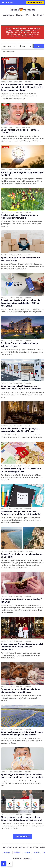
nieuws (20, 15)
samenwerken (7, 847)
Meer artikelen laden (22, 836)
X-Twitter (37, 853)
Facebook (17, 853)
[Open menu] (3, 2)
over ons (29, 847)
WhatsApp (7, 853)
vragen (16, 847)
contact (22, 847)
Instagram (27, 853)
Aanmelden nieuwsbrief (35, 2)
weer (28, 15)
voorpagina (8, 15)
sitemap (36, 847)
